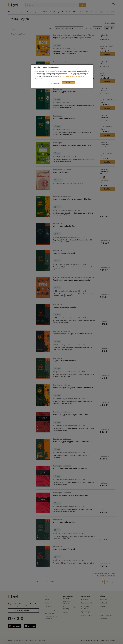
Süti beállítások (55, 83)
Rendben (69, 83)
